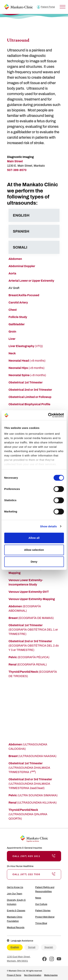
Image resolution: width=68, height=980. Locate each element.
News (38, 898)
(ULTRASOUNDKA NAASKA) (32, 756)
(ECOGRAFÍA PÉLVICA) (29, 657)
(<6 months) (27, 361)
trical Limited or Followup (34, 397)
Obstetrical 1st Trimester (26, 382)
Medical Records (16, 927)
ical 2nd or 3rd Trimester (36, 390)
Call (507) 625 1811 (34, 856)
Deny (34, 562)
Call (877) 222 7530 (34, 874)
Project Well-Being (45, 917)
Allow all (34, 538)
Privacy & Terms (14, 975)
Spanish (49, 947)
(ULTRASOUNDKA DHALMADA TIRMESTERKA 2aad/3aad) (30, 784)
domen (17, 259)
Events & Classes (16, 911)
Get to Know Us (15, 887)
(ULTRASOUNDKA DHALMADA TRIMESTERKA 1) (29, 768)
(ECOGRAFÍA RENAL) (28, 664)
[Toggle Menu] (63, 7)
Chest (13, 310)
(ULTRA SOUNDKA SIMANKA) (33, 795)
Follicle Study (18, 317)
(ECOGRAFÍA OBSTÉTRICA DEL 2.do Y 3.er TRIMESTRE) (34, 646)
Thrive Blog (41, 923)
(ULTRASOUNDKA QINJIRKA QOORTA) (28, 814)
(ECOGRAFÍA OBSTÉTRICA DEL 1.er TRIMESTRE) (33, 630)
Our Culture (41, 904)
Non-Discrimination (33, 975)
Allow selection (34, 550)
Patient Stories (43, 911)
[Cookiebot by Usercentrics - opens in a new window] (48, 415)
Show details (49, 526)
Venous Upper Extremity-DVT (29, 592)
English (15, 947)
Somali (32, 947)
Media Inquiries (51, 975)
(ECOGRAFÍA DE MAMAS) (31, 618)
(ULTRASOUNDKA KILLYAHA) (33, 803)
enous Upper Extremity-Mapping (33, 599)
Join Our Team (15, 894)
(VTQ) (26, 346)
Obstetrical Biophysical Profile (29, 404)
